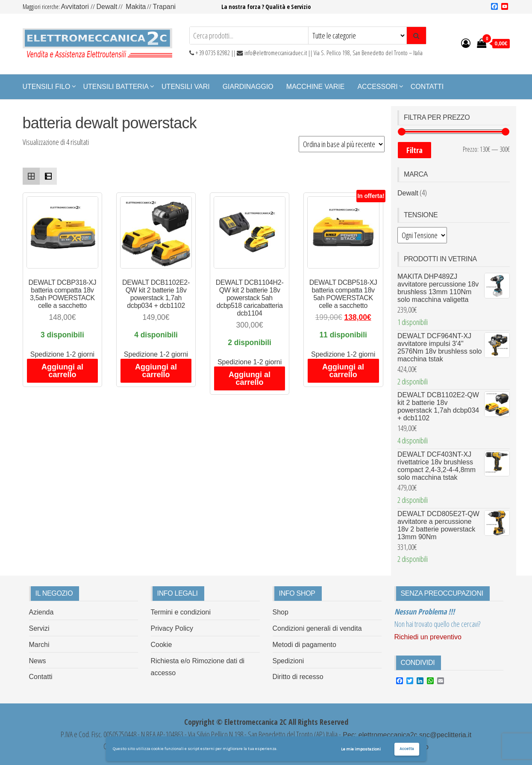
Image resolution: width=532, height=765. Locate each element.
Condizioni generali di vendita (317, 628)
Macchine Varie (316, 87)
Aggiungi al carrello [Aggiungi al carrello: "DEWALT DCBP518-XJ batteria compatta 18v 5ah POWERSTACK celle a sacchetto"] (343, 371)
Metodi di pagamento (304, 645)
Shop (281, 612)
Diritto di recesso (298, 677)
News (38, 661)
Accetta (407, 749)
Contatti (427, 87)
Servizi (39, 628)
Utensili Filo (47, 87)
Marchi (39, 645)
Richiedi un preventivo (428, 637)
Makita (136, 7)
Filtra (414, 150)
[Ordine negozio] (342, 144)
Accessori (377, 87)
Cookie (162, 645)
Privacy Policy (172, 628)
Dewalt (107, 7)
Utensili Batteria (116, 87)
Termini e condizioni (181, 612)
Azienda (41, 612)
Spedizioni (288, 661)
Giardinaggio (248, 87)
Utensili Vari (186, 87)
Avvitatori (76, 7)
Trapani (164, 7)
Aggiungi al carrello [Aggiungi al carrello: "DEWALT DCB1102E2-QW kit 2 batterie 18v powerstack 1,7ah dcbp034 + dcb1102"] (156, 371)
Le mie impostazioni (361, 749)
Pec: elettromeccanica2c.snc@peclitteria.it (406, 735)
